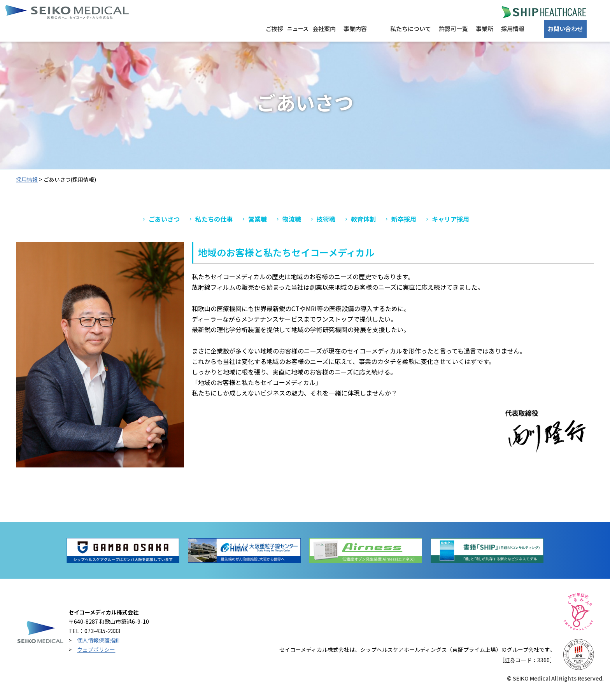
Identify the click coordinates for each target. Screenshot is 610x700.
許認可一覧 (420, 46)
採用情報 (503, 46)
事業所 (463, 46)
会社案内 (271, 46)
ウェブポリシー (96, 658)
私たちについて (365, 46)
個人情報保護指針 (99, 649)
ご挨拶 (189, 46)
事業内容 (314, 46)
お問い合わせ (563, 46)
